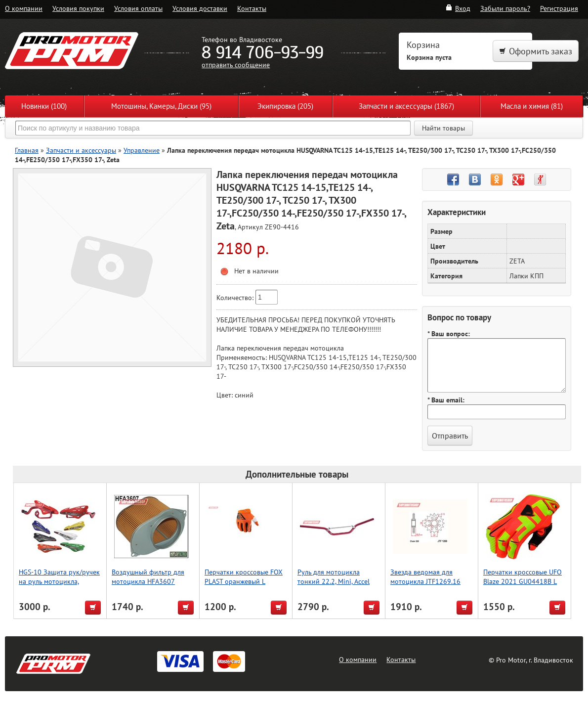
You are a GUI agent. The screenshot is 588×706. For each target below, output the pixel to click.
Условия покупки (78, 8)
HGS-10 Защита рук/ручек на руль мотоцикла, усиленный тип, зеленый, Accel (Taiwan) (59, 586)
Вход (458, 8)
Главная (27, 150)
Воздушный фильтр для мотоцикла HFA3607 (148, 576)
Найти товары (443, 128)
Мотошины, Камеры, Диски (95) (161, 106)
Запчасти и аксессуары (81, 150)
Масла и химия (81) (532, 106)
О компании (24, 8)
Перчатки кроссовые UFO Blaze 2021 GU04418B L (523, 576)
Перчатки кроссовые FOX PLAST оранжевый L (244, 576)
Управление (142, 150)
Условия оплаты (138, 8)
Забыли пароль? (505, 8)
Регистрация (559, 8)
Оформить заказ (536, 51)
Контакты (252, 8)
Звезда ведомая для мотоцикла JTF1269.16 (425, 576)
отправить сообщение (236, 65)
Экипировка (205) (285, 106)
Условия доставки (200, 8)
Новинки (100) (44, 106)
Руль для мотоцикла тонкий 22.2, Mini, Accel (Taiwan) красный (334, 581)
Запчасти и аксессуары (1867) (406, 106)
